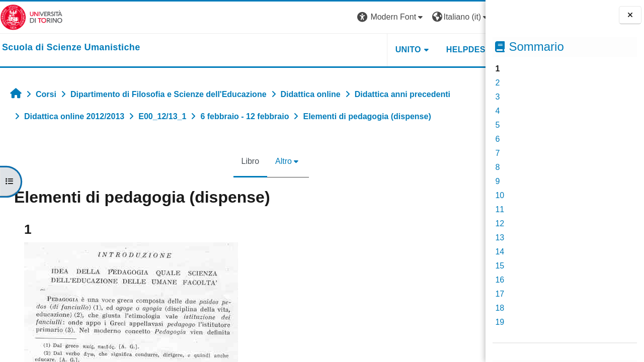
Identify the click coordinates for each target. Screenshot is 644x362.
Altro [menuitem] (260, 161)
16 (500, 280)
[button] (345, 17)
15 (500, 266)
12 (500, 223)
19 (500, 322)
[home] (71, 48)
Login (468, 17)
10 (500, 195)
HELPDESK (422, 50)
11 (500, 209)
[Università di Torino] (31, 17)
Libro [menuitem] (227, 161)
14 (500, 252)
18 (500, 308)
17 (500, 294)
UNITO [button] (361, 50)
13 (500, 238)
